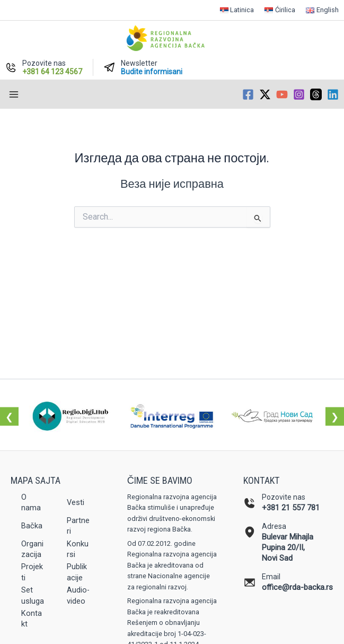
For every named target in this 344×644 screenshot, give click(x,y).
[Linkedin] (333, 94)
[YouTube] (282, 94)
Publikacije (77, 572)
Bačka (32, 526)
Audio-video (78, 595)
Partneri (78, 526)
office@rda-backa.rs (297, 587)
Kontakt (32, 619)
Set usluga (33, 595)
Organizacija (32, 549)
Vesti (76, 502)
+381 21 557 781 (291, 508)
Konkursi (78, 549)
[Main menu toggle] (14, 94)
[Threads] (316, 94)
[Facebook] (248, 94)
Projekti (32, 572)
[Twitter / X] (265, 94)
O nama (31, 502)
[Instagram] (299, 94)
